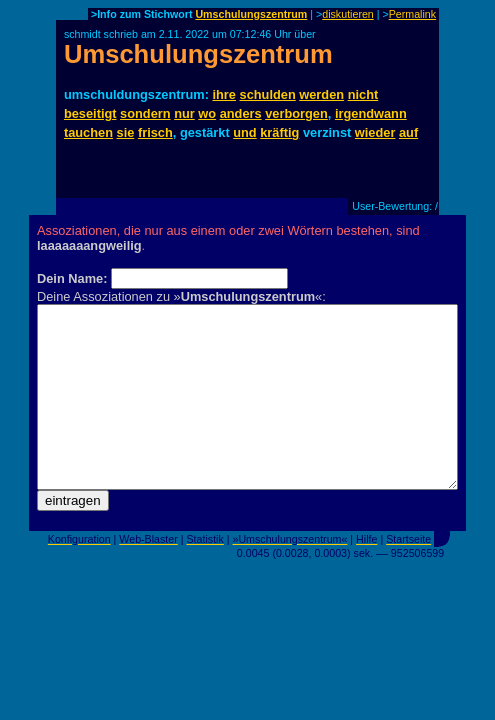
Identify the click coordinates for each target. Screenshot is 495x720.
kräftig (279, 132)
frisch (155, 132)
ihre (224, 94)
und (244, 132)
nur (184, 113)
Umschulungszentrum (251, 14)
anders (241, 113)
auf (408, 132)
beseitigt (90, 113)
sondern (145, 113)
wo (207, 113)
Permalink (412, 14)
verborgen (296, 113)
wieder (375, 132)
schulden (268, 94)
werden (321, 94)
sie (126, 132)
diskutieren (348, 14)
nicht (363, 94)
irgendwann (371, 113)
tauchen (88, 132)
